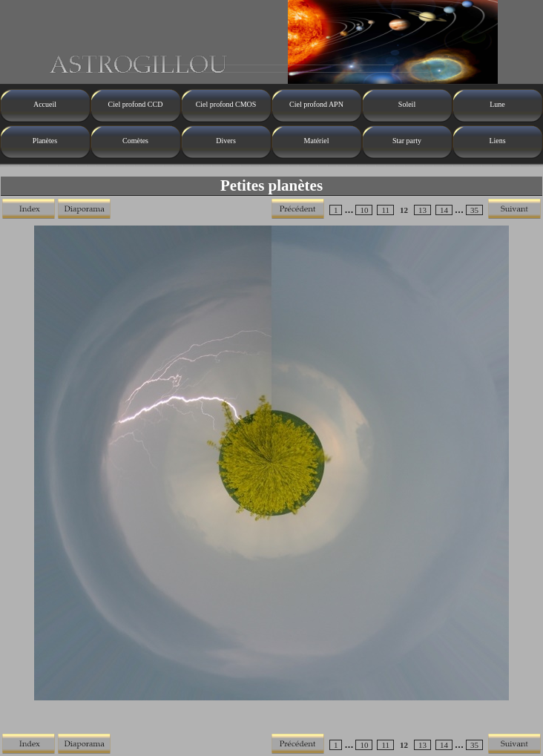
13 (422, 210)
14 (444, 210)
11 (385, 210)
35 (474, 210)
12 (404, 210)
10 (364, 210)
